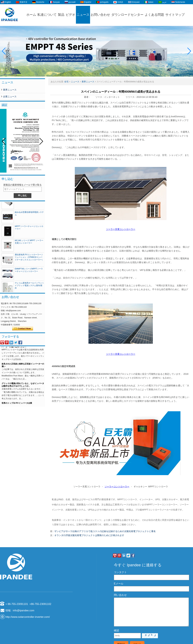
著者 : (87, 97)
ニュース (83, 15)
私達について (47, 15)
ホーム (31, 15)
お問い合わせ (100, 15)
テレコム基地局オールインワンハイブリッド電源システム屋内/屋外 (29, 287)
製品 (61, 15)
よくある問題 (154, 15)
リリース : (131, 97)
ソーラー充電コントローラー (121, 229)
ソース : (100, 97)
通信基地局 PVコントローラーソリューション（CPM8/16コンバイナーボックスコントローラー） (29, 259)
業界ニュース (10, 90)
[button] (93, 74)
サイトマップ (175, 15)
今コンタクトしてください (23, 329)
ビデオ (70, 15)
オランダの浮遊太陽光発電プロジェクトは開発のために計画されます (89, 535)
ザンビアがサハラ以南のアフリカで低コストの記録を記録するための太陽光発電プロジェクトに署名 (105, 531)
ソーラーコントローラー (117, 487)
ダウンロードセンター (127, 15)
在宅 (66, 82)
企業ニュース (10, 97)
